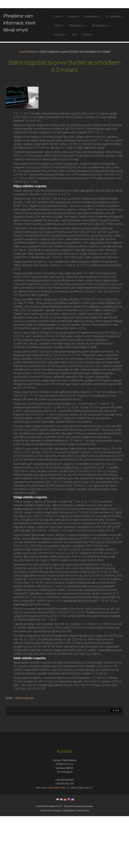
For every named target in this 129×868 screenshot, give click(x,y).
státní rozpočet (24, 750)
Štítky (9, 750)
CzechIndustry (28, 104)
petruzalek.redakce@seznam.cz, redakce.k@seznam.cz (64, 840)
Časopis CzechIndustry (64, 863)
